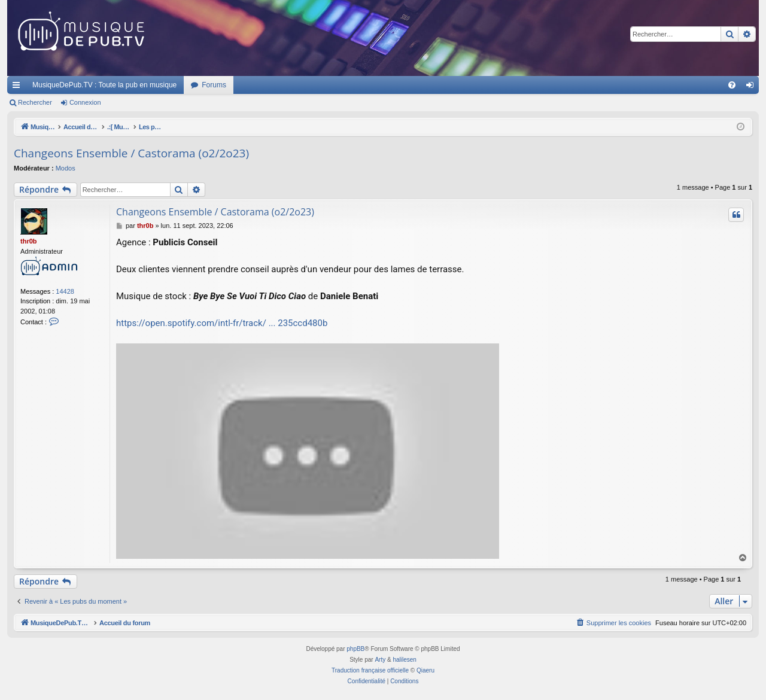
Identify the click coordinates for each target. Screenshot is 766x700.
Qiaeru (425, 670)
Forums (214, 85)
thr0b (29, 241)
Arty (380, 660)
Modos (66, 168)
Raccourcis (19, 87)
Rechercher (35, 102)
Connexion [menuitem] (753, 87)
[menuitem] (732, 85)
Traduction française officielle (370, 670)
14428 (65, 291)
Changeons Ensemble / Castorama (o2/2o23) (131, 153)
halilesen (404, 660)
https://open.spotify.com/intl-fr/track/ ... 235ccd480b (222, 323)
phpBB (355, 649)
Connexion (85, 102)
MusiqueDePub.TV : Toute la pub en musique (104, 85)
